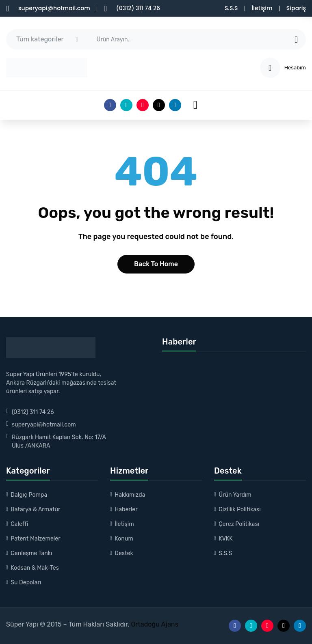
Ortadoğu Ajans (154, 624)
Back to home (156, 264)
